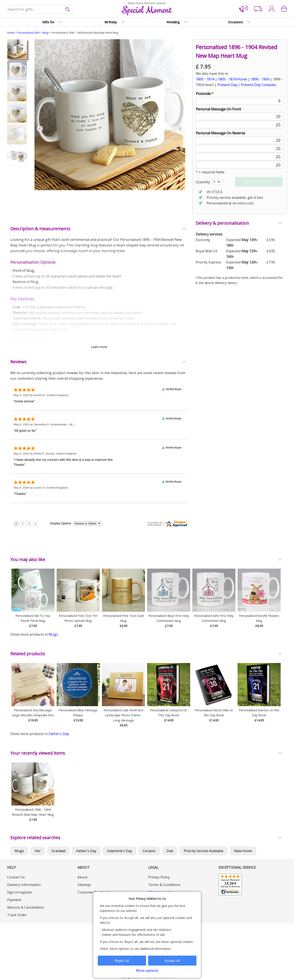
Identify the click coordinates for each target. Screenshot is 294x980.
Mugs (46, 33)
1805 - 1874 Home (233, 79)
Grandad (58, 851)
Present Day (227, 85)
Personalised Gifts (29, 33)
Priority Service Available (204, 851)
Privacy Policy (159, 877)
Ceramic (149, 851)
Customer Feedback (93, 892)
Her (38, 851)
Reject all (122, 961)
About (82, 877)
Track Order (17, 915)
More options (147, 971)
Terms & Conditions (164, 885)
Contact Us (16, 877)
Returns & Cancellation (26, 907)
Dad (170, 851)
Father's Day (59, 734)
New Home (243, 851)
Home (11, 33)
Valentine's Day (120, 851)
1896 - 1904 (260, 79)
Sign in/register (20, 892)
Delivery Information (24, 885)
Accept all (172, 961)
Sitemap (84, 885)
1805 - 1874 (205, 79)
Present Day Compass (259, 85)
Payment (14, 900)
